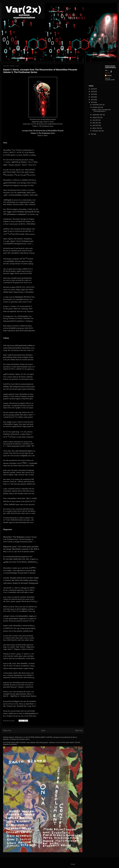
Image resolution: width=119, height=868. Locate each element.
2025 (93, 92)
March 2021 (96, 128)
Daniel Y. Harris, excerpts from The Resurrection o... (101, 110)
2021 (93, 102)
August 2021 (97, 117)
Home (43, 731)
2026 (93, 89)
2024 (93, 94)
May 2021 (96, 123)
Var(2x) (109, 75)
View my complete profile (110, 79)
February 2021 (97, 131)
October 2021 (97, 107)
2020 (93, 134)
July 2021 (96, 120)
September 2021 (98, 115)
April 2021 (96, 125)
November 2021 (98, 105)
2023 (93, 97)
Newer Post (7, 731)
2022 (93, 100)
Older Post (79, 731)
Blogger (73, 864)
